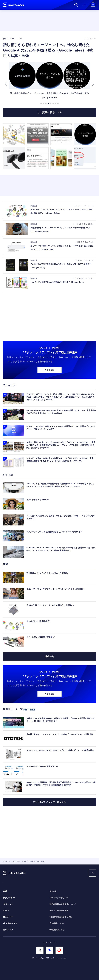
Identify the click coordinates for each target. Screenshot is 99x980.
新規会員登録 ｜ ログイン (93, 5)
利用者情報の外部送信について (63, 904)
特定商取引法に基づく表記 (61, 917)
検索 (76, 5)
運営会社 (53, 891)
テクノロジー (9, 898)
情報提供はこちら (57, 930)
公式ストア (8, 930)
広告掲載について (57, 923)
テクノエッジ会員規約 (59, 911)
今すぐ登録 (49, 370)
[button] (6, 84)
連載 (5, 891)
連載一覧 (49, 656)
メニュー (85, 5)
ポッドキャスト (10, 923)
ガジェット (8, 904)
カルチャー (8, 917)
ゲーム (6, 911)
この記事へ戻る (49, 112)
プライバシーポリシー (59, 898)
